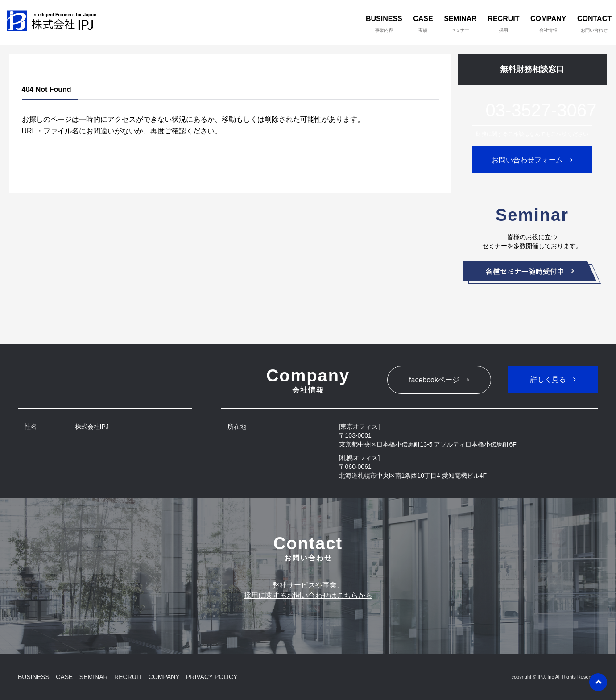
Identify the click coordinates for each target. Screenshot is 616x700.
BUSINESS (384, 24)
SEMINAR (460, 24)
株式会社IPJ (54, 22)
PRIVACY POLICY (212, 677)
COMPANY (548, 24)
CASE (423, 24)
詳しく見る (548, 379)
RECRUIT (503, 24)
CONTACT (594, 24)
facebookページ (434, 380)
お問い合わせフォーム (527, 160)
